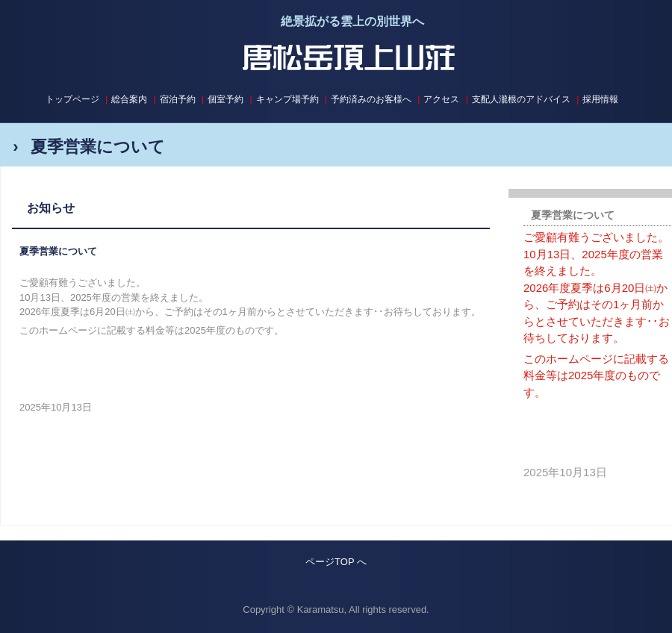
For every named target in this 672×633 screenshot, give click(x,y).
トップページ (72, 99)
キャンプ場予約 (287, 99)
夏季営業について (58, 251)
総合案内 (129, 99)
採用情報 (600, 99)
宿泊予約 (178, 99)
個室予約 (225, 99)
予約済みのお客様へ (371, 99)
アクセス (441, 99)
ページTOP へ (336, 562)
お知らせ (51, 208)
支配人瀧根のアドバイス (521, 99)
